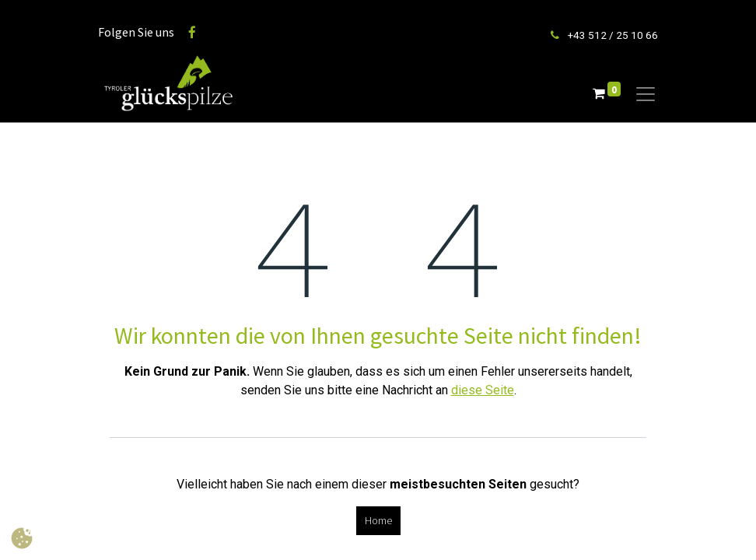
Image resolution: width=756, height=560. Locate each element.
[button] (22, 538)
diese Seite (483, 390)
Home (378, 520)
